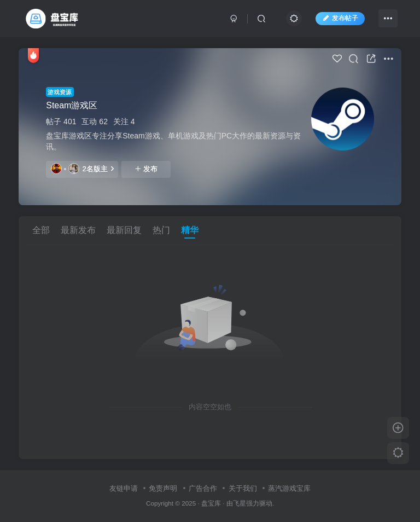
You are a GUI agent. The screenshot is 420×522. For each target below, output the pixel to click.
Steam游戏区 (72, 105)
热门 (161, 230)
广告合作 (203, 488)
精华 (190, 230)
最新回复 (124, 230)
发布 (146, 169)
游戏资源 (60, 92)
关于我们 (243, 488)
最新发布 (78, 230)
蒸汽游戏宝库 (289, 488)
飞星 (240, 503)
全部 (41, 230)
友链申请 (124, 488)
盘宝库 (211, 503)
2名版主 (82, 169)
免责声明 (163, 488)
